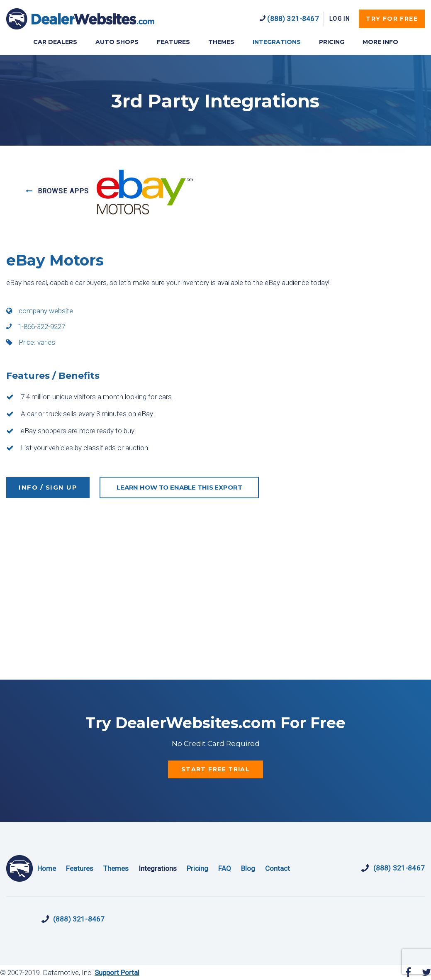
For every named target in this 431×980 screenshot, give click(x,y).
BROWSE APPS (57, 191)
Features (80, 868)
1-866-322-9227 (36, 327)
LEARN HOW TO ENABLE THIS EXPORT (179, 487)
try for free (392, 19)
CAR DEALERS (55, 42)
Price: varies (31, 342)
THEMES (221, 42)
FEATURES (173, 42)
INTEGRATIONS (277, 42)
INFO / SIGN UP (48, 487)
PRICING (332, 42)
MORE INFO (380, 42)
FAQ (225, 868)
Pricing (197, 868)
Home (47, 868)
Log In (340, 19)
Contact (278, 868)
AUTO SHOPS (117, 42)
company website (40, 311)
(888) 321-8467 (289, 19)
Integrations (158, 868)
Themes (116, 868)
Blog (248, 868)
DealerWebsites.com (80, 19)
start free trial (215, 769)
